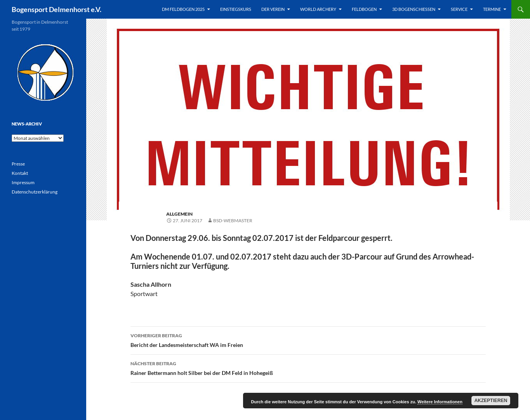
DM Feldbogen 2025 (183, 9)
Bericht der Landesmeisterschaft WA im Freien (308, 340)
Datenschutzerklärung (35, 192)
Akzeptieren (491, 401)
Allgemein (179, 214)
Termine (492, 9)
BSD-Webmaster (233, 220)
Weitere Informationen (440, 402)
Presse (18, 164)
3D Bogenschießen (414, 9)
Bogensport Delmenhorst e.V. (56, 9)
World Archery (318, 9)
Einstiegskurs (236, 9)
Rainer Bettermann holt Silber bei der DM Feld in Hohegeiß (308, 368)
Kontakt (20, 173)
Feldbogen (364, 9)
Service (459, 9)
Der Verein (273, 9)
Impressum (23, 182)
